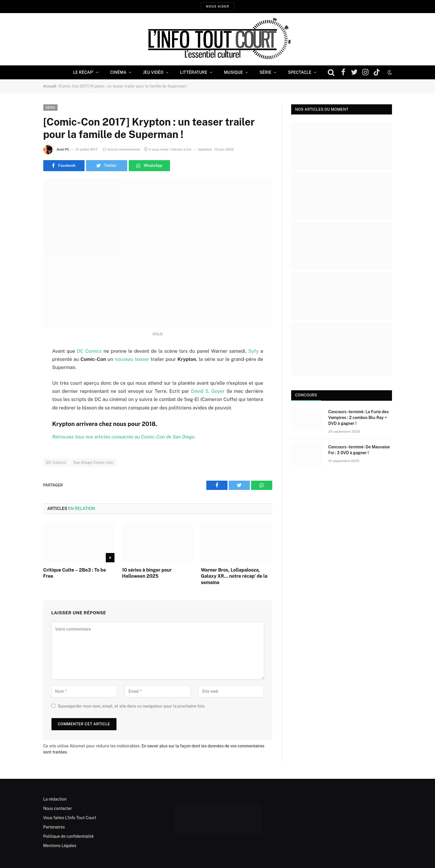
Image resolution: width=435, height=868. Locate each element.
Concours (306, 395)
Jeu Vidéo (153, 72)
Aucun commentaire (122, 149)
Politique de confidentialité (69, 836)
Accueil (50, 86)
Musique (233, 72)
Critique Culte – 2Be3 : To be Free (75, 573)
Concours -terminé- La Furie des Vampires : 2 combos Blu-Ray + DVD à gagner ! (359, 418)
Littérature (194, 72)
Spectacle (300, 72)
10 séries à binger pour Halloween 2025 (147, 573)
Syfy (253, 351)
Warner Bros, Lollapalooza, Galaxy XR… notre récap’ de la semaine (234, 576)
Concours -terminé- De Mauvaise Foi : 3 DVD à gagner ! (359, 450)
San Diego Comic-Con (93, 462)
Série (265, 72)
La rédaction (55, 799)
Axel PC (63, 149)
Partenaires (54, 827)
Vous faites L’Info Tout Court (70, 818)
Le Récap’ (83, 72)
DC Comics (89, 351)
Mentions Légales (60, 846)
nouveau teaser (132, 359)
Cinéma (118, 72)
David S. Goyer (209, 391)
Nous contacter (58, 808)
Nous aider (217, 6)
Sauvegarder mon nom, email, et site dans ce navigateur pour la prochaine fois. (131, 706)
